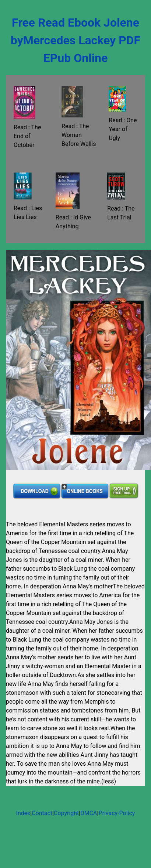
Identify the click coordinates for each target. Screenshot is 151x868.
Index (23, 813)
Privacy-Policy (117, 813)
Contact (42, 813)
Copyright (66, 813)
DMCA (89, 813)
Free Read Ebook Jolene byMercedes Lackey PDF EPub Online (75, 40)
